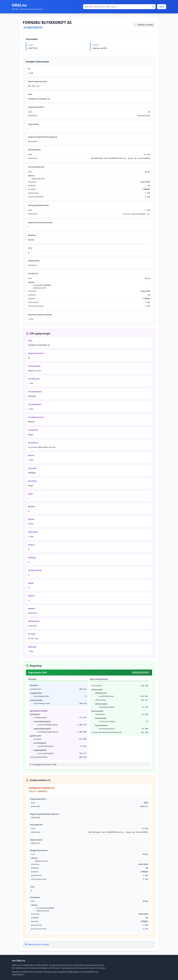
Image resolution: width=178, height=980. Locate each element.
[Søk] (153, 7)
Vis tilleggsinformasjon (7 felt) (44, 764)
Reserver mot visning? (37, 944)
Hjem (162, 7)
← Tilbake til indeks (144, 25)
